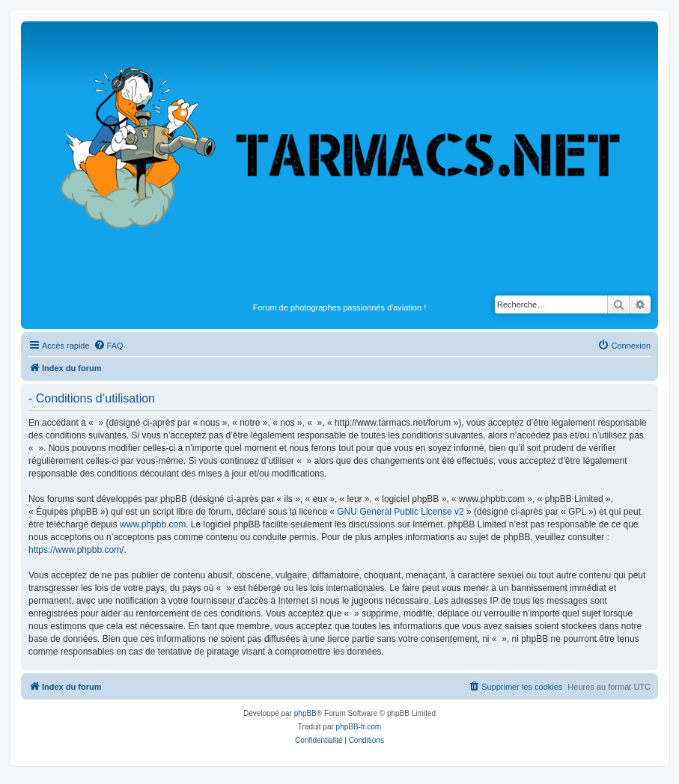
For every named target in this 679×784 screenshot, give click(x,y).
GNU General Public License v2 (400, 512)
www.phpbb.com (153, 524)
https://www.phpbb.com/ (76, 550)
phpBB (305, 713)
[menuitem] (109, 346)
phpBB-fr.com (359, 727)
